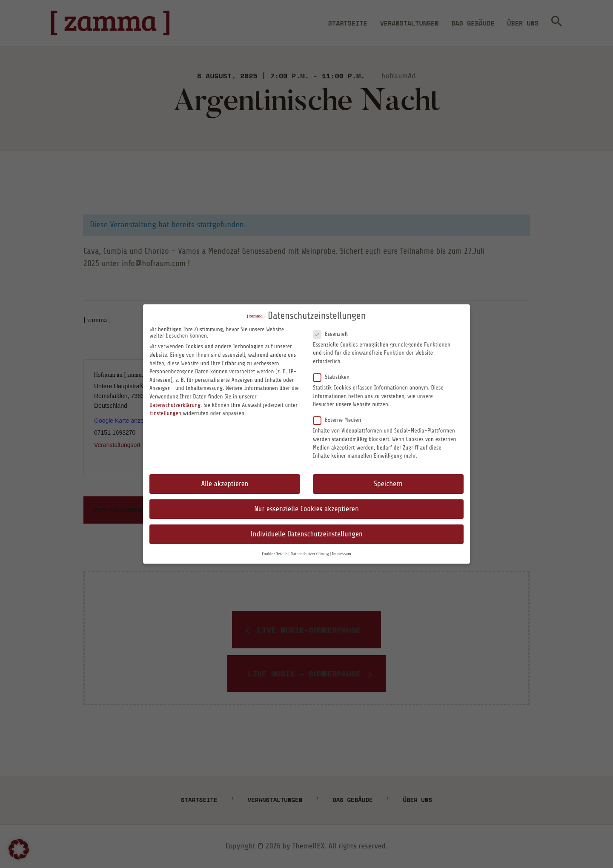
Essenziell (334, 334)
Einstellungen (165, 413)
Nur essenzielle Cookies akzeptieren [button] (306, 509)
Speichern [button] (388, 484)
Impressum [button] (342, 554)
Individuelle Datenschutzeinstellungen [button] (306, 534)
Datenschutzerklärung (175, 405)
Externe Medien (341, 420)
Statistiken (335, 377)
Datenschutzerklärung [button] (309, 554)
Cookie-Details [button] (275, 554)
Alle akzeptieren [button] (225, 484)
